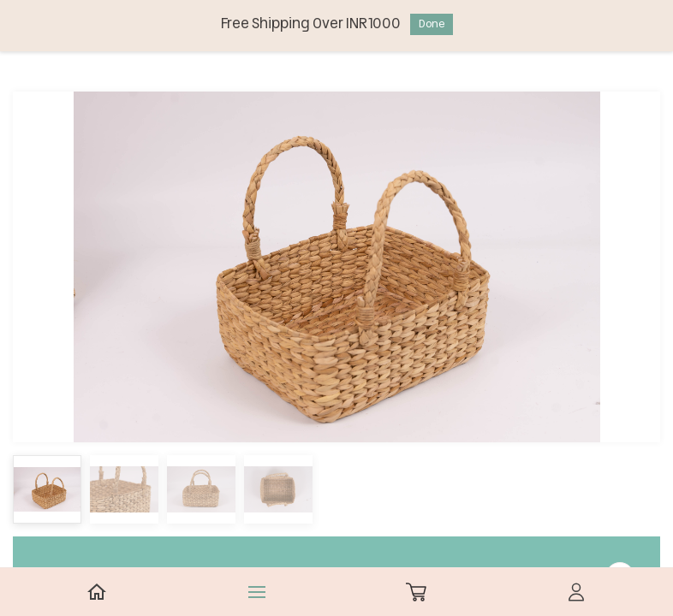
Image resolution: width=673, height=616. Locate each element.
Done (432, 24)
